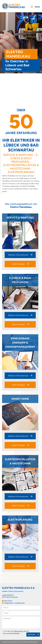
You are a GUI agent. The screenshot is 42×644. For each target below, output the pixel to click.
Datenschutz (18, 631)
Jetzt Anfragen (20, 264)
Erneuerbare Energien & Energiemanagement (20, 343)
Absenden (33, 634)
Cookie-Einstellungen (29, 642)
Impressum (6, 642)
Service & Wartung (20, 218)
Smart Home (20, 399)
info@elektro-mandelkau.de (14, 603)
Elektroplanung (20, 520)
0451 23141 (8, 601)
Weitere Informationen (20, 255)
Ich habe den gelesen (16, 631)
